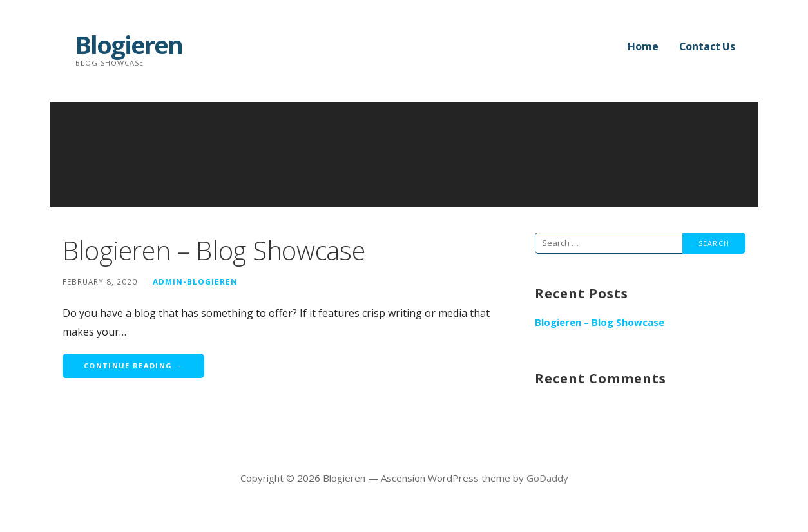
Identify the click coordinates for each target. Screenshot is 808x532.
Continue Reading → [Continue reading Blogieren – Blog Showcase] (133, 366)
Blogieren (129, 44)
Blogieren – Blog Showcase (214, 250)
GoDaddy (547, 478)
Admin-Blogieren (195, 281)
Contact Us (707, 46)
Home (643, 46)
